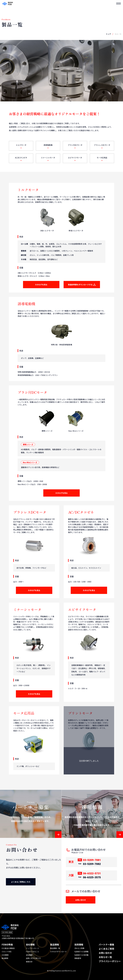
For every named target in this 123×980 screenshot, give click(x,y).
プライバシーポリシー (110, 961)
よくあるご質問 (106, 949)
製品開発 (5, 958)
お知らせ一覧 (105, 957)
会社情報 (30, 944)
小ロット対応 (7, 952)
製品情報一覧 (55, 948)
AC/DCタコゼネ (21, 159)
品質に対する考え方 (33, 958)
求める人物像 (79, 948)
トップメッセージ (32, 948)
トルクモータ (21, 146)
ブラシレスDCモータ (102, 146)
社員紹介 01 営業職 (81, 952)
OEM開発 (5, 955)
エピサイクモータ (75, 159)
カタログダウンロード (58, 952)
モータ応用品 (102, 159)
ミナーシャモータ (48, 159)
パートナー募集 (106, 944)
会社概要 (29, 955)
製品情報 (55, 944)
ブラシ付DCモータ (75, 146)
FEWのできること (33, 952)
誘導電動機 (48, 146)
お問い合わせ (105, 953)
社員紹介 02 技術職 (81, 955)
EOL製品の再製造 (8, 948)
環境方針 (29, 962)
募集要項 (78, 958)
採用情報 (79, 944)
